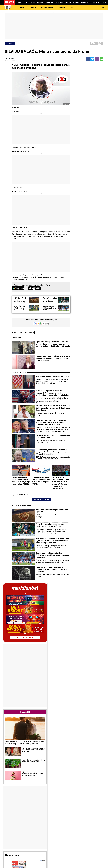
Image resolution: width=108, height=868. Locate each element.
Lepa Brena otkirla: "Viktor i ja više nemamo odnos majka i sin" (53, 436)
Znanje (75, 835)
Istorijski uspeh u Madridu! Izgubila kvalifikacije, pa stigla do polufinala (40, 762)
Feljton (25, 814)
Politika (9, 742)
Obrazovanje (27, 819)
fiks (26, 332)
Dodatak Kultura (61, 833)
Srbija (93, 838)
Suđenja (42, 816)
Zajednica (76, 833)
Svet (88, 472)
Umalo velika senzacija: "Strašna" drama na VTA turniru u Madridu (46, 786)
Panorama (95, 827)
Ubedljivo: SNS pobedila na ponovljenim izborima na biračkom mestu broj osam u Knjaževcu (20, 769)
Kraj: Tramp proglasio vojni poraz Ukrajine (53, 376)
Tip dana (33, 7)
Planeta (93, 809)
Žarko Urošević (9, 58)
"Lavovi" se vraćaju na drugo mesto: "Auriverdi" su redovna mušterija (50, 301)
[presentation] (74, 342)
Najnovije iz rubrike (22, 506)
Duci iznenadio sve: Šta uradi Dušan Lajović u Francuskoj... (46, 777)
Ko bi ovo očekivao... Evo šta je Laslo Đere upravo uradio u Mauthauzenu (46, 795)
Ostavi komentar (41, 499)
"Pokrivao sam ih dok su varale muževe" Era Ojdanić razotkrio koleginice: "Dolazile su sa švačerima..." (53, 408)
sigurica (32, 332)
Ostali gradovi (78, 678)
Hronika (43, 809)
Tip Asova (62, 7)
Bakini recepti (60, 816)
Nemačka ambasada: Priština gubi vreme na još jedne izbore (21, 795)
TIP (40, 827)
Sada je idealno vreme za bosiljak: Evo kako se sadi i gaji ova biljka (93, 234)
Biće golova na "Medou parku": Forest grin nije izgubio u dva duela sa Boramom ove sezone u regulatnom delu (52, 541)
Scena (9, 856)
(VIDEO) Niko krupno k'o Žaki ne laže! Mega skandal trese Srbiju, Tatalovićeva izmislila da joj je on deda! (53, 358)
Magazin (88, 191)
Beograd (94, 831)
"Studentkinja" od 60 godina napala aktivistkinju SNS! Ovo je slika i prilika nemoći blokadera (21, 778)
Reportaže (10, 827)
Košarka (25, 833)
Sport (25, 827)
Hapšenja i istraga (45, 814)
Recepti (59, 809)
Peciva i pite (60, 821)
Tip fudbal (21, 7)
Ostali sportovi (27, 837)
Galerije (9, 859)
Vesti (72, 7)
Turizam (94, 845)
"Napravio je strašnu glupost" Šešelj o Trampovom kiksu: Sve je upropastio (21, 786)
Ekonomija (90, 491)
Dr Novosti (95, 834)
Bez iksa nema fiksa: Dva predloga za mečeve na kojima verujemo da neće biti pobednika (52, 570)
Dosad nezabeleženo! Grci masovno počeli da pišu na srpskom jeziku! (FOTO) (41, 481)
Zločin (41, 812)
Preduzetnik (77, 816)
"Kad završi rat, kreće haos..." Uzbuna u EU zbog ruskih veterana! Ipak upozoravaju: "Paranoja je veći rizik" (53, 452)
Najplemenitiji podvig (12, 833)
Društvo (26, 809)
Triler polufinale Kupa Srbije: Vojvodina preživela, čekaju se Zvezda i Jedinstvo (71, 769)
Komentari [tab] (80, 429)
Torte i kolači (60, 812)
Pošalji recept (60, 823)
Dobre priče (9, 814)
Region (92, 814)
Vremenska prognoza (82, 633)
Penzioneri (26, 816)
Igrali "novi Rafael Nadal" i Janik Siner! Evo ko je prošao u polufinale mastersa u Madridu (46, 769)
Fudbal (59, 742)
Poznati (76, 451)
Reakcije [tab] (95, 429)
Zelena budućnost (79, 837)
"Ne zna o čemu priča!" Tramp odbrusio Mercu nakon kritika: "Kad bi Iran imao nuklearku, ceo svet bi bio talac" (51, 422)
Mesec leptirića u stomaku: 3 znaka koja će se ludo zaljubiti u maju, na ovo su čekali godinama (87, 217)
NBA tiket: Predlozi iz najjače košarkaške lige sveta (21, 301)
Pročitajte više (19, 372)
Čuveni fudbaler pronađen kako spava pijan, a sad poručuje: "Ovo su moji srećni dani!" (72, 778)
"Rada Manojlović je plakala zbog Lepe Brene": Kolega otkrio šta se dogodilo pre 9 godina (94, 226)
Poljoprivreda (77, 814)
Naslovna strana (80, 322)
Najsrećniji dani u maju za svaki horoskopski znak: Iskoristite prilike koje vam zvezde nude (93, 244)
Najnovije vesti (78, 501)
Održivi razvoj (79, 827)
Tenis (88, 462)
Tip (21, 332)
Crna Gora (90, 481)
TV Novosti (60, 835)
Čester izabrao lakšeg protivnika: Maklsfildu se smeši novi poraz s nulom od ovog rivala (53, 555)
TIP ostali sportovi (47, 7)
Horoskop (77, 596)
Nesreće (42, 819)
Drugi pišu (17, 338)
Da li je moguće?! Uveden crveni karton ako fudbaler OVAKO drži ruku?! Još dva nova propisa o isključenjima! (60, 483)
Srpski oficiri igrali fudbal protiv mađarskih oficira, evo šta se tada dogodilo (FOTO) (72, 795)
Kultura (59, 827)
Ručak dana (60, 819)
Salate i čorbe (60, 814)
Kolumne (8, 816)
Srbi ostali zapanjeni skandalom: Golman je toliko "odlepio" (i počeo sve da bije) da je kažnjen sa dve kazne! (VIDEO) (71, 786)
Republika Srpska (10, 850)
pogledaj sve (88, 117)
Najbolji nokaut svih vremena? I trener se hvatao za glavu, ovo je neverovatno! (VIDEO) (21, 481)
